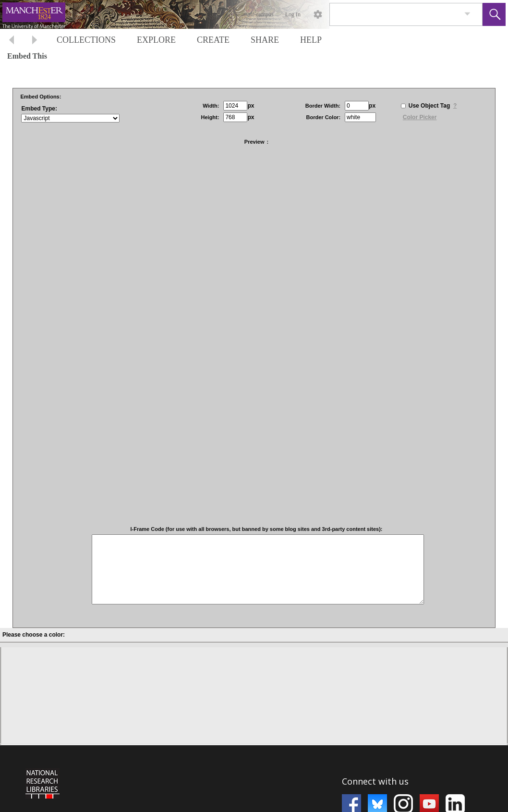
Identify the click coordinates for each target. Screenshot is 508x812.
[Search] (395, 14)
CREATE (213, 40)
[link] (467, 14)
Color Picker (420, 117)
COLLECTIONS (86, 40)
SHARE (265, 40)
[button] (494, 14)
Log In (293, 14)
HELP (311, 40)
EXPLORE (156, 40)
